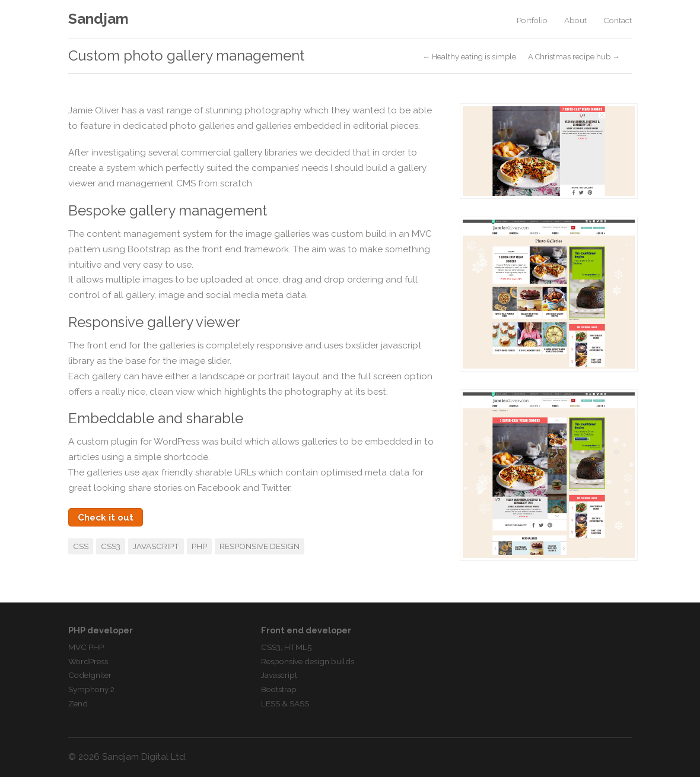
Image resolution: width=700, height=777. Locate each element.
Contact (618, 20)
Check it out (106, 518)
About (575, 20)
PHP (199, 546)
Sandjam (98, 19)
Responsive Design (260, 546)
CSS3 (111, 546)
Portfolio (532, 20)
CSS (81, 546)
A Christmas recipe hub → (574, 57)
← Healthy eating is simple (469, 57)
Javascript (156, 546)
